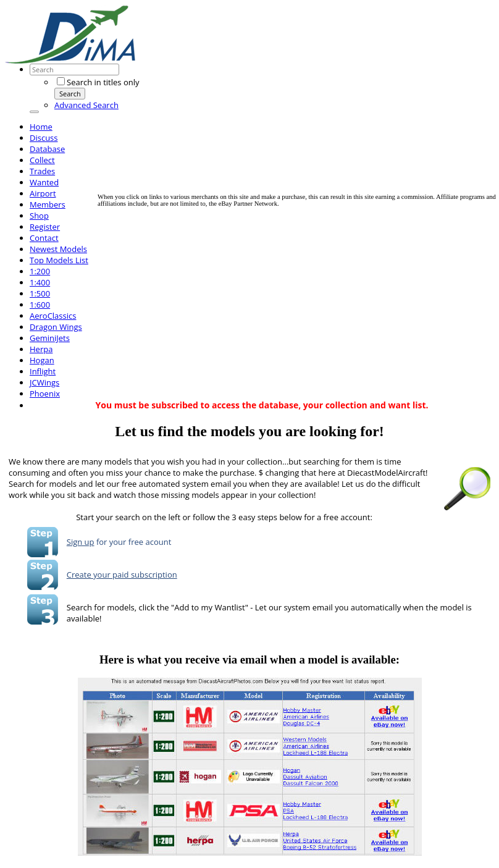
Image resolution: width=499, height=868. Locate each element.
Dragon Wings (56, 327)
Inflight (43, 371)
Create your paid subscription (122, 575)
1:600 (40, 305)
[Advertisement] (298, 107)
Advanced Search (86, 105)
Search (70, 94)
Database (47, 149)
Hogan (42, 360)
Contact (44, 238)
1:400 (40, 282)
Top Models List (59, 260)
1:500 (40, 293)
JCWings (44, 382)
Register (45, 227)
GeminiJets (50, 338)
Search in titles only (98, 82)
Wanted (44, 182)
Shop (39, 216)
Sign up (81, 542)
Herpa (41, 349)
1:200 (40, 271)
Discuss (44, 138)
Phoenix (45, 394)
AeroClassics (53, 316)
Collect (42, 160)
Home (41, 127)
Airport (43, 193)
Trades (42, 171)
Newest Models (58, 249)
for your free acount (133, 542)
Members (48, 204)
